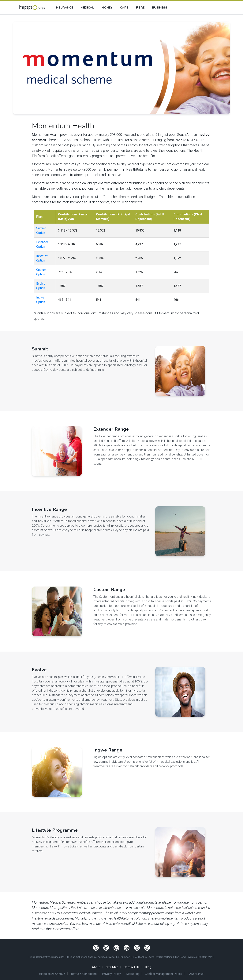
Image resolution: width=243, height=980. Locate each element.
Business (160, 8)
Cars (124, 8)
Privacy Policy (111, 974)
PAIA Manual (196, 974)
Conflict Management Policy (163, 974)
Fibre (140, 8)
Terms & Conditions (84, 974)
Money (107, 8)
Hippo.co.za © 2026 (52, 974)
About (96, 967)
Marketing (133, 974)
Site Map (112, 967)
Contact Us (132, 967)
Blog (148, 967)
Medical (87, 8)
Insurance (64, 8)
